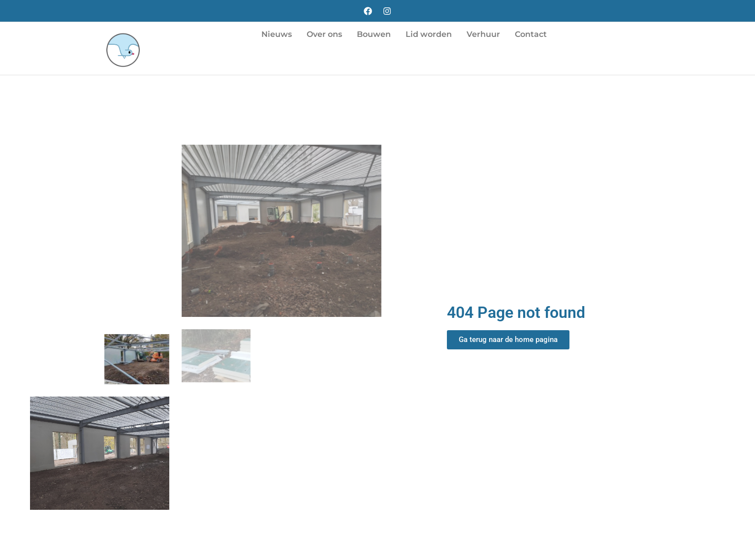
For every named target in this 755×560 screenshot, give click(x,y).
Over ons (324, 34)
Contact (531, 34)
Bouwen (374, 34)
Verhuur (483, 34)
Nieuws (277, 34)
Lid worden (429, 34)
